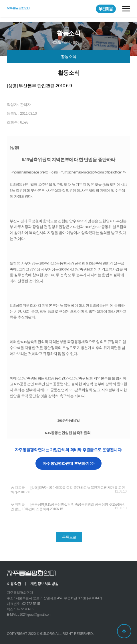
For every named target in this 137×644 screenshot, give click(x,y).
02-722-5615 (31, 604)
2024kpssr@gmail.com (35, 615)
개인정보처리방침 (44, 584)
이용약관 (14, 584)
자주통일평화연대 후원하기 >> (68, 463)
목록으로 (69, 537)
